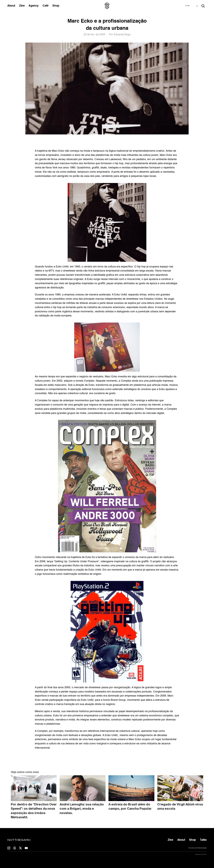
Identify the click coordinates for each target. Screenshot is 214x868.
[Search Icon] (203, 6)
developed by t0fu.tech (201, 854)
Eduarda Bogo (122, 35)
